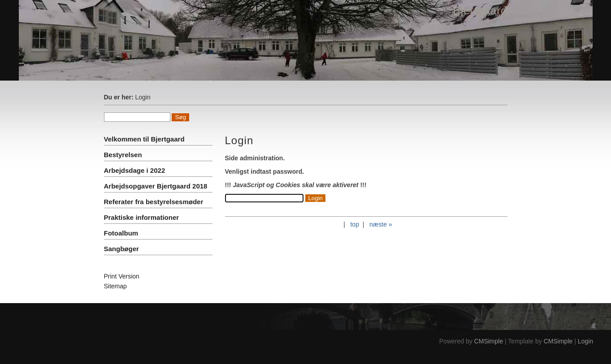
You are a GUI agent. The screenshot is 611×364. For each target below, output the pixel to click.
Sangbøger (121, 249)
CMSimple (489, 341)
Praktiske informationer (142, 217)
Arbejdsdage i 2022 (135, 170)
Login (585, 341)
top (354, 224)
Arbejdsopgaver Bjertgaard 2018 (156, 186)
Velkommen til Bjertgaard (144, 139)
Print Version (122, 276)
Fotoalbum (121, 233)
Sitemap (115, 286)
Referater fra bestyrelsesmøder (154, 202)
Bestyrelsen (123, 155)
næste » (381, 224)
